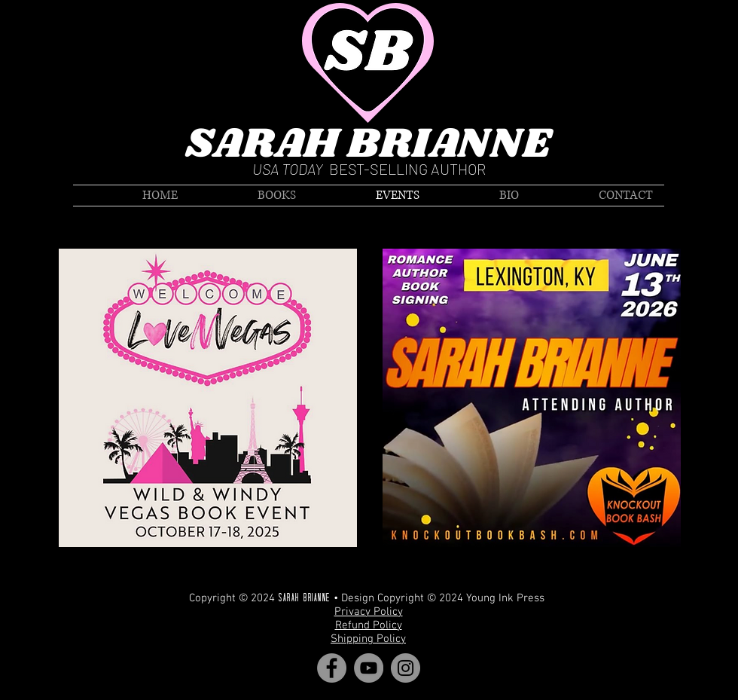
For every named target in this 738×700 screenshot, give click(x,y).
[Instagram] (406, 668)
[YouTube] (369, 668)
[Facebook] (332, 668)
